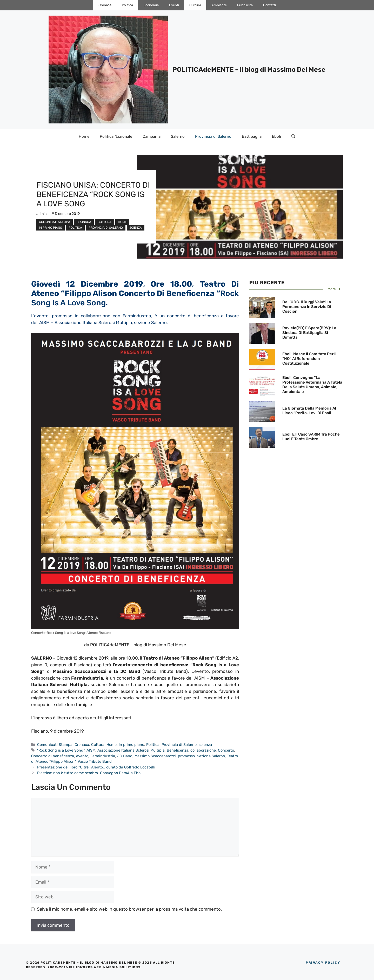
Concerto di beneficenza (53, 756)
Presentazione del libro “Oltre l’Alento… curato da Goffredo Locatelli (96, 767)
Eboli (276, 136)
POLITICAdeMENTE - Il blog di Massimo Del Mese (249, 70)
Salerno (178, 136)
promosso (186, 756)
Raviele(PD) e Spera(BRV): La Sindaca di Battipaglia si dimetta (309, 333)
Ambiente (219, 5)
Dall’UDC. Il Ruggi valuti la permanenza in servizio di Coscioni (307, 307)
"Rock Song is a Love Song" (61, 750)
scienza (136, 228)
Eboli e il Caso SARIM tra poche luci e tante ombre (311, 437)
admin (41, 214)
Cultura (195, 5)
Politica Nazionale (116, 136)
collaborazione (203, 750)
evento (82, 756)
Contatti (269, 5)
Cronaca (105, 5)
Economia (151, 5)
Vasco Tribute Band (95, 761)
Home (84, 136)
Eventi (174, 5)
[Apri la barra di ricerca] (293, 136)
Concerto (226, 750)
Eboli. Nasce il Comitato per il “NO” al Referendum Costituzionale (309, 359)
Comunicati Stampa (55, 222)
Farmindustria (103, 756)
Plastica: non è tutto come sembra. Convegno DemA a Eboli (90, 773)
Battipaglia (252, 136)
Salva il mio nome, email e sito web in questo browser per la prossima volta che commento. (129, 909)
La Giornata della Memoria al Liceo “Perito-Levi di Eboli (309, 411)
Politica (127, 5)
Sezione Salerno (211, 756)
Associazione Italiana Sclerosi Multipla (131, 750)
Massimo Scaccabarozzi (155, 756)
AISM (91, 750)
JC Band (125, 756)
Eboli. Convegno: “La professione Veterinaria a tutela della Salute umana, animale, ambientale (312, 385)
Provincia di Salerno (213, 136)
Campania (152, 136)
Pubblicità (245, 5)
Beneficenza (178, 750)
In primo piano (51, 228)
